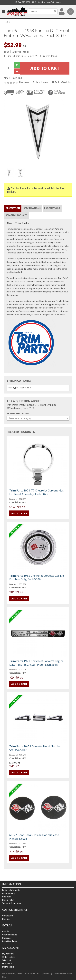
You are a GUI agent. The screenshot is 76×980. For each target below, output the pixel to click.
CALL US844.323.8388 (60, 92)
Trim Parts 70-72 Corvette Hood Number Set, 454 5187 (35, 748)
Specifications (32, 208)
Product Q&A (52, 208)
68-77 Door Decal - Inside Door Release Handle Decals (34, 837)
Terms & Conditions (12, 903)
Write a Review (40, 82)
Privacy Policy (9, 893)
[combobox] (38, 418)
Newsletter (7, 964)
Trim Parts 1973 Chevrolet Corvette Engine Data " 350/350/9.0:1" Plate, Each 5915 (36, 663)
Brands (6, 931)
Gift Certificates (10, 935)
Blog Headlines (9, 941)
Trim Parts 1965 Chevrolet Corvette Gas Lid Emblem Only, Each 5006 (37, 577)
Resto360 (7, 897)
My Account (8, 954)
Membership (8, 967)
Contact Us (38, 2)
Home (7, 22)
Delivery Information (12, 890)
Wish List (7, 960)
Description (13, 208)
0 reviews (24, 82)
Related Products (16, 215)
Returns (6, 919)
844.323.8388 (23, 2)
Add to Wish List (62, 82)
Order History (9, 957)
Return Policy (8, 900)
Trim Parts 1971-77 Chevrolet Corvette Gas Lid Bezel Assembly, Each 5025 (37, 492)
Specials (6, 938)
